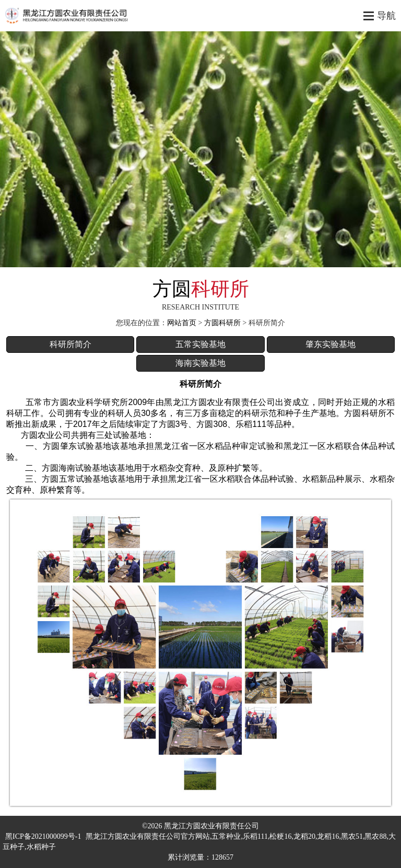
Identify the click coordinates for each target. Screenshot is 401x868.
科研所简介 (70, 344)
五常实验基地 (200, 344)
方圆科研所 (222, 323)
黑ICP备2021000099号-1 (43, 836)
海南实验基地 (200, 363)
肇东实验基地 (331, 344)
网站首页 (182, 323)
